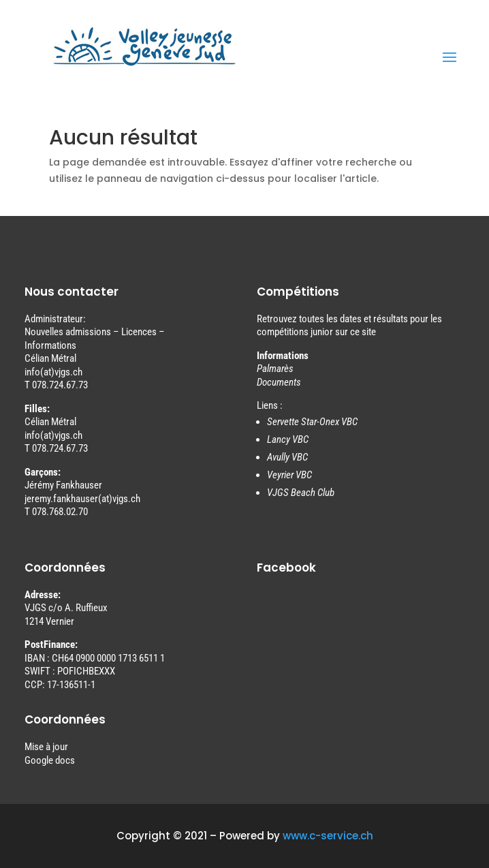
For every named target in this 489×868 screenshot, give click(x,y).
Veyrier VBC (289, 475)
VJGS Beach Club (301, 493)
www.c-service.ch (328, 836)
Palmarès (275, 369)
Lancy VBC (288, 439)
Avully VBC (287, 457)
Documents (279, 382)
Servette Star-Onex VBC (312, 422)
